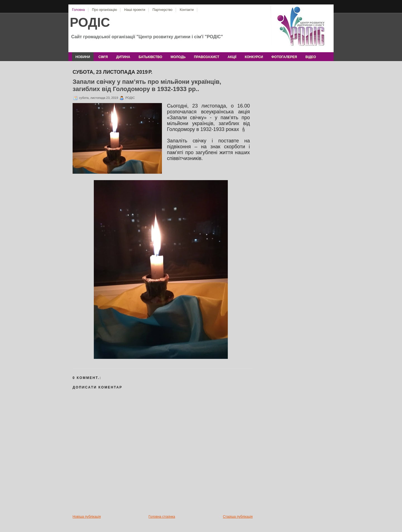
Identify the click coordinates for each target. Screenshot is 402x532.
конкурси (254, 57)
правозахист (207, 57)
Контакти (187, 10)
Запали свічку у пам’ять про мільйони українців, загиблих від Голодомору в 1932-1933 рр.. (147, 85)
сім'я (103, 57)
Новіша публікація (87, 517)
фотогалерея (284, 57)
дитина (123, 57)
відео (311, 57)
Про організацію (105, 10)
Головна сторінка (162, 517)
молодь (178, 57)
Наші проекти (135, 10)
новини (83, 57)
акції (232, 57)
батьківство (150, 57)
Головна (78, 10)
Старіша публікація (238, 517)
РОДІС (90, 22)
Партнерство (162, 10)
